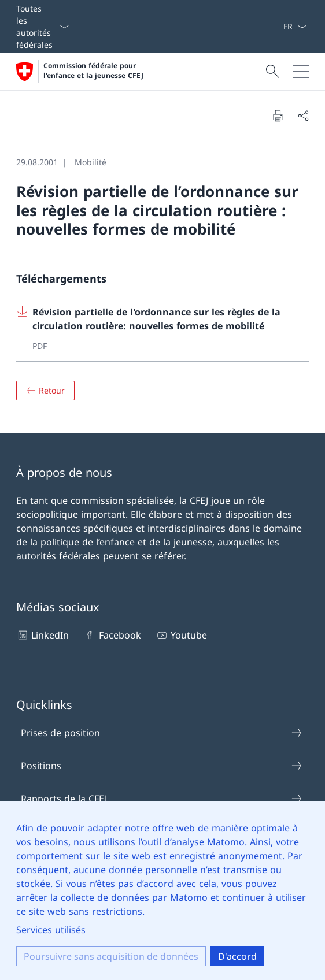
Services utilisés (51, 930)
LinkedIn (43, 635)
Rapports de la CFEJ (162, 799)
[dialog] (162, 890)
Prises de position (162, 733)
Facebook (112, 635)
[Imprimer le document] (278, 116)
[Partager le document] (303, 116)
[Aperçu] (45, 391)
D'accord (237, 956)
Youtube (181, 635)
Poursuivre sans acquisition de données (111, 956)
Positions (162, 766)
